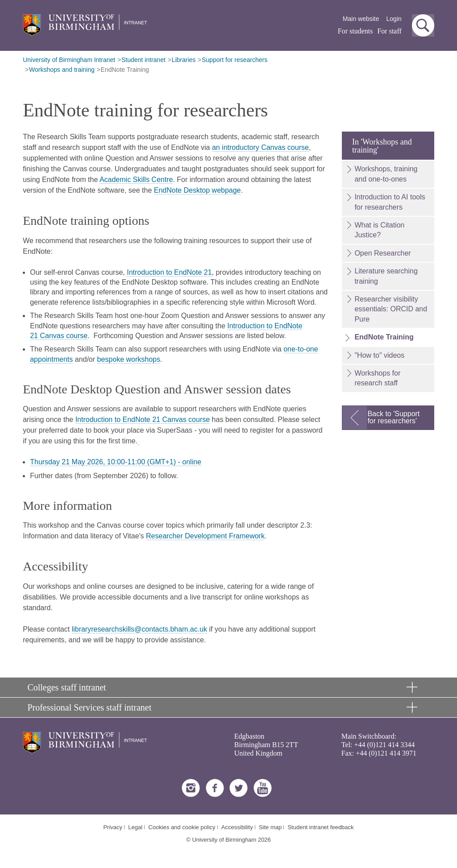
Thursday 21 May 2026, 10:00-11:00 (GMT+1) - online (116, 462)
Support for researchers (235, 60)
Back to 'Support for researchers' (393, 417)
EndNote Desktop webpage (197, 190)
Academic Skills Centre (136, 180)
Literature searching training (386, 276)
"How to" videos (379, 355)
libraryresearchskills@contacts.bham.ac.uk (139, 629)
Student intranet (143, 60)
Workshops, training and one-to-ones (386, 174)
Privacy (113, 827)
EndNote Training (125, 70)
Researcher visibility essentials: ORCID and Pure (391, 309)
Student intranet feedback (320, 827)
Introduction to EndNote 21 (169, 272)
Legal (135, 827)
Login (394, 19)
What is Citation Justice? (379, 230)
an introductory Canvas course (260, 147)
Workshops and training (62, 70)
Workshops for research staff (377, 378)
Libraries (184, 60)
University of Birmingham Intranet (69, 60)
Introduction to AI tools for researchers (390, 202)
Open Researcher (382, 253)
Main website (361, 19)
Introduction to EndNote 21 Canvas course (143, 420)
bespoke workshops (129, 359)
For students (355, 31)
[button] (423, 25)
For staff (389, 31)
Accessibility (237, 827)
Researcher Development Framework (205, 536)
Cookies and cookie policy (182, 827)
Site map (270, 827)
